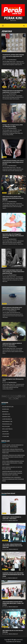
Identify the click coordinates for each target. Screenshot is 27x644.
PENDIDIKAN (6, 424)
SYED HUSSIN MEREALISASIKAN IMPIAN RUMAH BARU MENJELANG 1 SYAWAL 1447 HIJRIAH (13, 463)
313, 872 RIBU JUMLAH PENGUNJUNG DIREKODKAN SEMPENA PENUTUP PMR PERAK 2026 (13, 451)
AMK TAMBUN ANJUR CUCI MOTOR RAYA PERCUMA (12, 468)
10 (17, 396)
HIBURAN (5, 414)
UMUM (4, 434)
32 (14, 398)
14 (10, 398)
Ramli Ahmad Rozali (12, 60)
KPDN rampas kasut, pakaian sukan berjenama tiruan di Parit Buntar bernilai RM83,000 (13, 198)
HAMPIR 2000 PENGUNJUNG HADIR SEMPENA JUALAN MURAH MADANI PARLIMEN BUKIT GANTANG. (12, 473)
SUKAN (4, 431)
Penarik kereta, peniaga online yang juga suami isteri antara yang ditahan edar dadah (13, 56)
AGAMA (4, 409)
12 (22, 396)
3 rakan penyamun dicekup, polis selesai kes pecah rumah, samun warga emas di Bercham (13, 162)
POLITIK (4, 426)
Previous (4, 396)
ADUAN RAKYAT (7, 407)
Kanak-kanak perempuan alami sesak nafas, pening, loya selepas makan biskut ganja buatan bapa (13, 272)
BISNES (4, 412)
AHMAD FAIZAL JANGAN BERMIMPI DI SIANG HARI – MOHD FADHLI (13, 446)
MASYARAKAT (6, 421)
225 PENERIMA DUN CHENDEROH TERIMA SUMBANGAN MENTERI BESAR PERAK (13, 479)
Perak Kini (13, 18)
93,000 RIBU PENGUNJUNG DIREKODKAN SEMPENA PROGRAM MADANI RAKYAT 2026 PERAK (13, 457)
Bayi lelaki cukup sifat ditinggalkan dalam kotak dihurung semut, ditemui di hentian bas (13, 236)
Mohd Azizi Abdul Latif (13, 520)
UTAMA (4, 436)
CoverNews (9, 642)
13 (24, 396)
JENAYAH (4, 51)
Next (17, 398)
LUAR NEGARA (6, 419)
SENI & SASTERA (6, 429)
